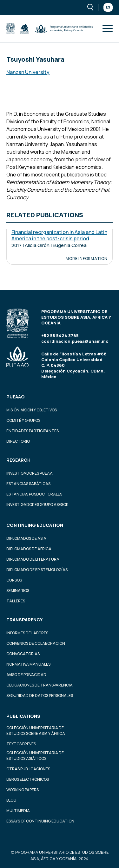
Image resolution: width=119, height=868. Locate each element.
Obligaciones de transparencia (40, 685)
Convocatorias (23, 654)
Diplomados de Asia (26, 538)
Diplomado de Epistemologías (37, 570)
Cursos (14, 580)
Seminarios (18, 591)
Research (18, 460)
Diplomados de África (29, 549)
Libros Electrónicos (28, 779)
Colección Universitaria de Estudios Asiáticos (35, 756)
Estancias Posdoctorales (34, 494)
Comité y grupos (23, 420)
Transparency (24, 620)
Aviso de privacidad (26, 675)
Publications (23, 716)
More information (87, 259)
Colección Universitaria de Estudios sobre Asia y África (36, 731)
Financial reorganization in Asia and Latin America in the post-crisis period (59, 235)
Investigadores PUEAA (30, 473)
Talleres (16, 601)
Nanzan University (28, 72)
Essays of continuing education (40, 821)
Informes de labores (27, 633)
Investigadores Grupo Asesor (37, 505)
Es (108, 7)
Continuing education (35, 525)
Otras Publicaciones (28, 769)
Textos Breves (21, 744)
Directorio (18, 441)
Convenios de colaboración (36, 643)
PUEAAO (16, 397)
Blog (11, 800)
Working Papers (23, 790)
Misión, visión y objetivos (32, 410)
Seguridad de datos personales (40, 696)
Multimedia (18, 811)
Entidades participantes (33, 431)
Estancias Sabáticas (28, 484)
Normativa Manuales (28, 664)
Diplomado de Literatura (33, 559)
